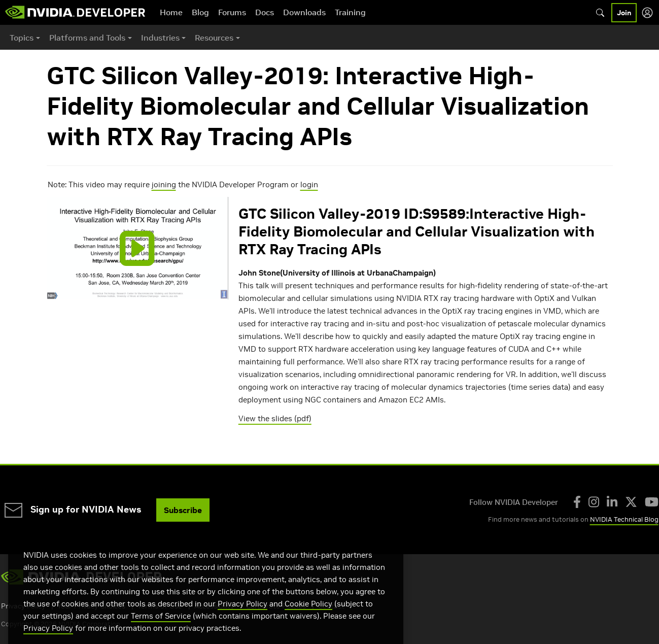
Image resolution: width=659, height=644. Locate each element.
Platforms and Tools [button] (87, 38)
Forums (232, 12)
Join (624, 13)
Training (350, 12)
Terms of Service (161, 630)
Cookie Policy (308, 618)
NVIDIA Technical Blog (624, 519)
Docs (265, 12)
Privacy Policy (242, 618)
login (309, 184)
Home (171, 12)
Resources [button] (214, 38)
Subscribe (183, 510)
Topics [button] (22, 38)
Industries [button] (160, 38)
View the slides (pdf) (275, 418)
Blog (200, 12)
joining (164, 184)
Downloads (304, 12)
